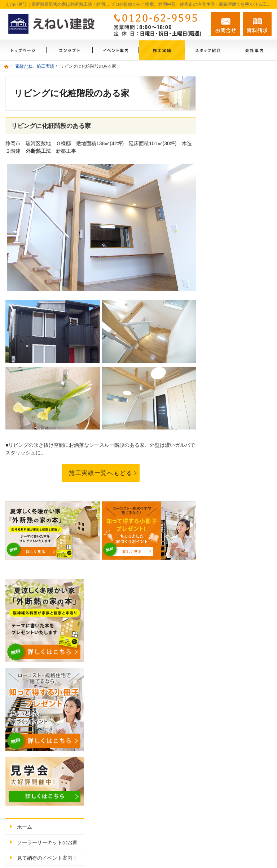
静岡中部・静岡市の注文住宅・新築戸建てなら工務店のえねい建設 (168, 854)
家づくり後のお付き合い (241, 506)
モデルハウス (234, 345)
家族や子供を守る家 (241, 488)
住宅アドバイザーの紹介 (241, 559)
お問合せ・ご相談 (239, 615)
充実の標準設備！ (239, 457)
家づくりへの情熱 (239, 540)
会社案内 (229, 525)
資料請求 (257, 24)
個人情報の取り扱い (241, 646)
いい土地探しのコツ (241, 360)
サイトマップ (234, 662)
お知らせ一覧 (234, 631)
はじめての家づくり (241, 472)
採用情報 (229, 578)
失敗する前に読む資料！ (241, 596)
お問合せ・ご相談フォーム (228, 798)
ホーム (226, 285)
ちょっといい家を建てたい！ (241, 401)
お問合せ (225, 24)
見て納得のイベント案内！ (241, 326)
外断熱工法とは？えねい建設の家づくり (241, 438)
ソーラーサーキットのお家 (241, 304)
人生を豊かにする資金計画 (241, 379)
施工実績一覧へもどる (101, 473)
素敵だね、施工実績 (241, 419)
